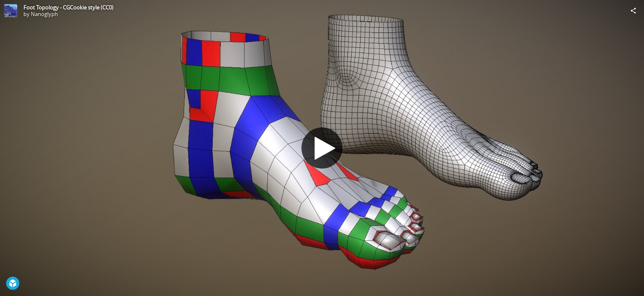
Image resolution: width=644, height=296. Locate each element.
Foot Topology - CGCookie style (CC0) (68, 7)
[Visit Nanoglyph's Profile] (11, 11)
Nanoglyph (44, 14)
